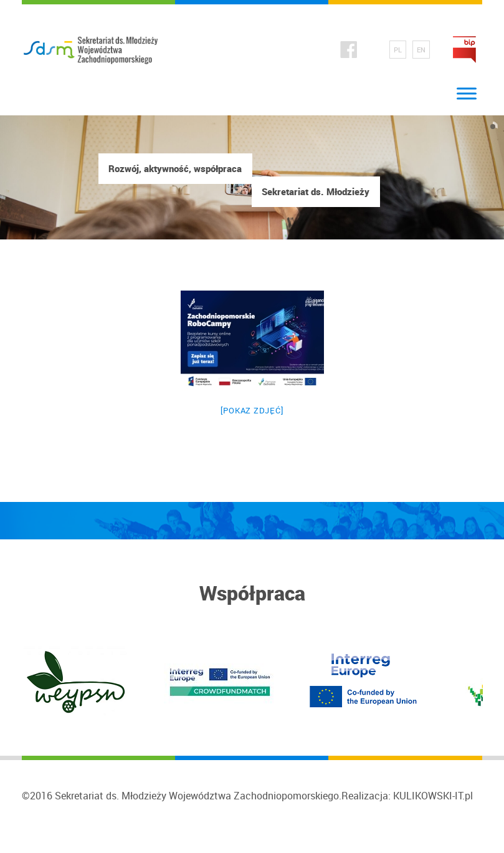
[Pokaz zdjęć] (252, 410)
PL (398, 50)
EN (421, 50)
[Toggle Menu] (467, 94)
